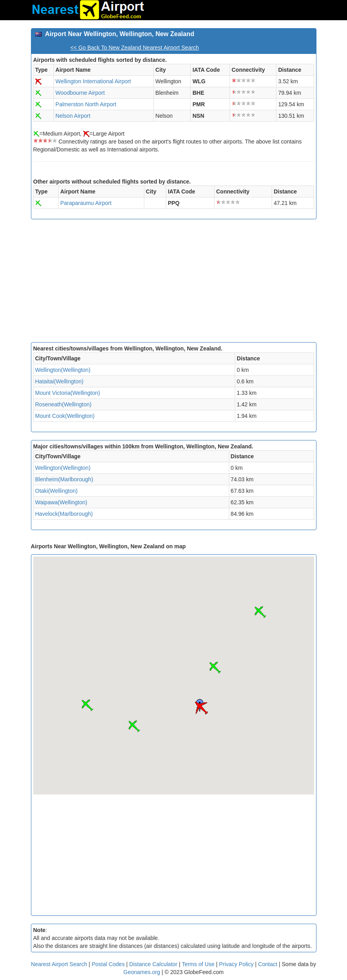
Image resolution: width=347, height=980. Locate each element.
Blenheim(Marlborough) (64, 479)
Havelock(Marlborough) (64, 514)
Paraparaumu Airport (86, 203)
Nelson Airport (73, 116)
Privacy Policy (237, 964)
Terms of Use (199, 964)
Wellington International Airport (93, 81)
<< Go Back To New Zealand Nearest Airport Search (134, 48)
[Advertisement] (174, 283)
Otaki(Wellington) (57, 491)
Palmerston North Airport (86, 104)
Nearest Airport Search (59, 964)
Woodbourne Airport (80, 93)
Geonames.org (142, 972)
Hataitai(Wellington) (59, 381)
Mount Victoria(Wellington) (68, 393)
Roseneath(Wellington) (63, 404)
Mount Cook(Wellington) (65, 416)
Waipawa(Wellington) (61, 502)
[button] (201, 708)
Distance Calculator (153, 964)
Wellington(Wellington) (63, 370)
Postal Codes (108, 964)
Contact (268, 964)
